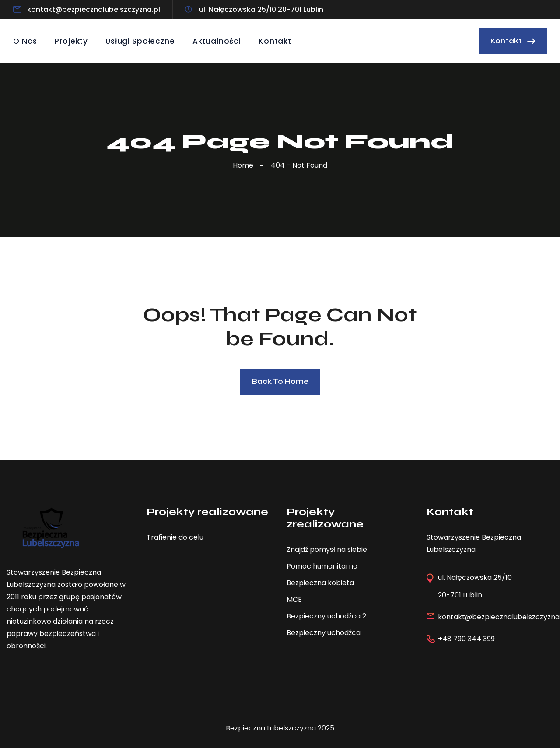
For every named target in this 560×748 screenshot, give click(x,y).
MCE (294, 599)
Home (245, 165)
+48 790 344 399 (466, 639)
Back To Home (280, 381)
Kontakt (275, 41)
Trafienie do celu (175, 537)
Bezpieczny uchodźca (324, 633)
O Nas (25, 41)
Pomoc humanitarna (322, 566)
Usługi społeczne (140, 41)
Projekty (71, 41)
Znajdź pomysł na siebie (327, 550)
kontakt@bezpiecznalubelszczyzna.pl (94, 9)
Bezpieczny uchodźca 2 (326, 616)
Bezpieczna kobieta (320, 583)
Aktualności (217, 41)
